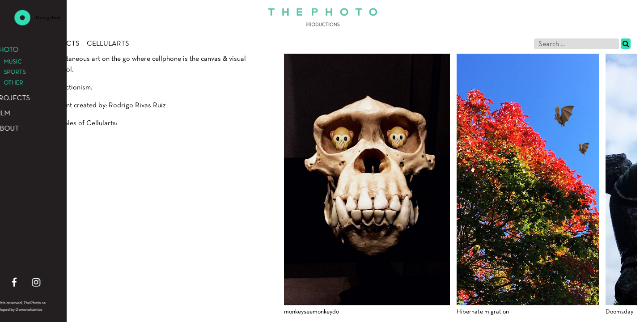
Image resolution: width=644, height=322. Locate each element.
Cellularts (108, 44)
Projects (62, 44)
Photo (25, 44)
